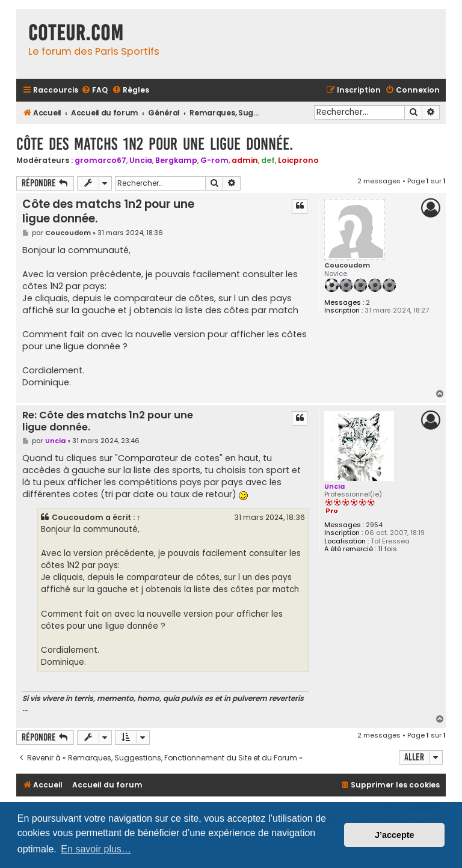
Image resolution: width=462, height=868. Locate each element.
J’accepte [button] (395, 835)
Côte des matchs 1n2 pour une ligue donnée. (155, 144)
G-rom (214, 160)
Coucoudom (347, 265)
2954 (374, 525)
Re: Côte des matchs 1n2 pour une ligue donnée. (108, 422)
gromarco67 (100, 160)
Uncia (141, 160)
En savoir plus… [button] (96, 849)
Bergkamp (176, 160)
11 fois (387, 549)
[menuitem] (94, 90)
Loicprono (298, 160)
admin (245, 160)
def (268, 160)
